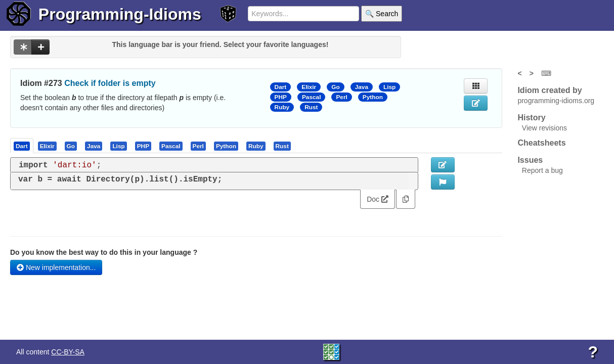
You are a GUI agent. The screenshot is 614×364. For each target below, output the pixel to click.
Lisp (389, 87)
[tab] (22, 146)
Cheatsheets (541, 143)
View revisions (544, 128)
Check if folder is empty (110, 83)
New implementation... (56, 267)
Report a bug (542, 170)
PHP (281, 97)
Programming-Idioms (120, 14)
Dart (281, 87)
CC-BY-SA (68, 352)
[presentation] (22, 146)
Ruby (282, 107)
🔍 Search (382, 14)
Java (362, 87)
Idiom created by (550, 90)
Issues (530, 160)
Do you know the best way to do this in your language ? (104, 252)
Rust (311, 107)
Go (335, 87)
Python (373, 97)
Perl (341, 97)
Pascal (312, 97)
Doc (378, 199)
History (531, 118)
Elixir (309, 87)
